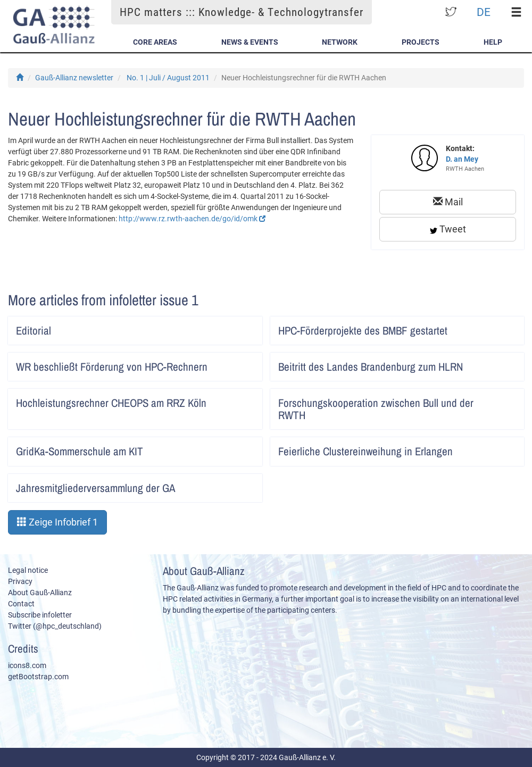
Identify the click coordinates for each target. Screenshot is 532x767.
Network (340, 42)
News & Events (250, 42)
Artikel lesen (247, 327)
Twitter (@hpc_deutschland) (55, 626)
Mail (448, 202)
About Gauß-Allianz (40, 593)
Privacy (20, 581)
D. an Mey (462, 159)
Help (493, 42)
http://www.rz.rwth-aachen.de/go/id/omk (192, 219)
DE (484, 12)
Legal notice (28, 570)
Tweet (448, 229)
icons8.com (27, 665)
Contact (21, 604)
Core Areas (155, 42)
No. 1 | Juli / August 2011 (168, 78)
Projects (421, 42)
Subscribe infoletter (40, 615)
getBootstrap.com (38, 677)
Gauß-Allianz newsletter (74, 78)
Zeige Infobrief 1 (57, 522)
